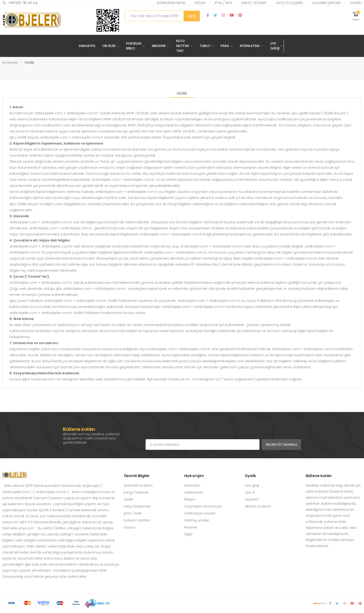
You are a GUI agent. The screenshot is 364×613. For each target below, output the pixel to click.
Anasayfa (87, 46)
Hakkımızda (194, 492)
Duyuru (356, 3)
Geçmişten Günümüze (203, 506)
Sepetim (252, 499)
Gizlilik (200, 3)
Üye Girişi (275, 46)
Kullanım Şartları (326, 3)
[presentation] (181, 430)
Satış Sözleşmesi (289, 3)
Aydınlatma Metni (171, 3)
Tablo (205, 46)
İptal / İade (223, 3)
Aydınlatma (250, 46)
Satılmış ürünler (197, 520)
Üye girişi (252, 485)
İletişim (190, 499)
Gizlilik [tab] (182, 93)
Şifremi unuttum (258, 506)
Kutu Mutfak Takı (183, 46)
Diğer (188, 534)
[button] (356, 16)
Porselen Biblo (134, 46)
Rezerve (191, 527)
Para (225, 46)
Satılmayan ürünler (200, 513)
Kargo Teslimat (254, 3)
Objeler (109, 46)
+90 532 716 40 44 (20, 3)
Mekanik (159, 46)
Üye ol (250, 492)
